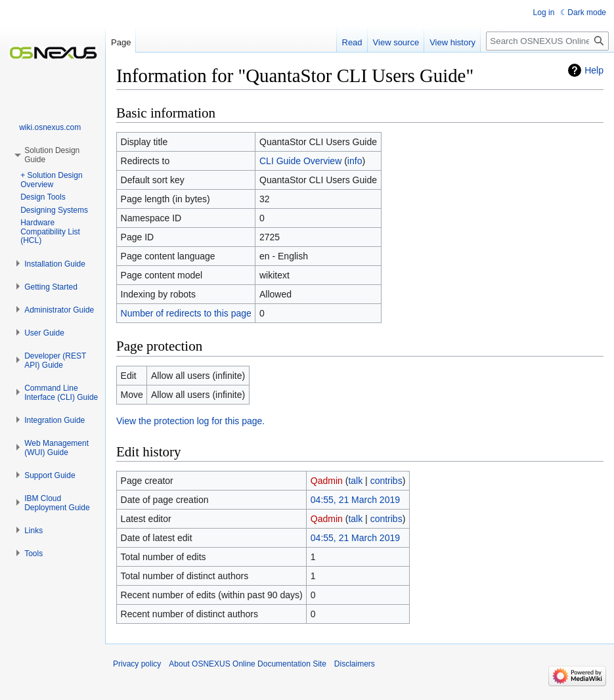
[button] (55, 264)
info (355, 161)
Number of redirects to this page (186, 313)
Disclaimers (355, 664)
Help (594, 70)
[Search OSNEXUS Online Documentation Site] (547, 41)
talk (355, 481)
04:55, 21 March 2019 (355, 500)
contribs (386, 481)
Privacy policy (137, 664)
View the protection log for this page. (190, 421)
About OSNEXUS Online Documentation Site (247, 664)
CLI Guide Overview (300, 161)
